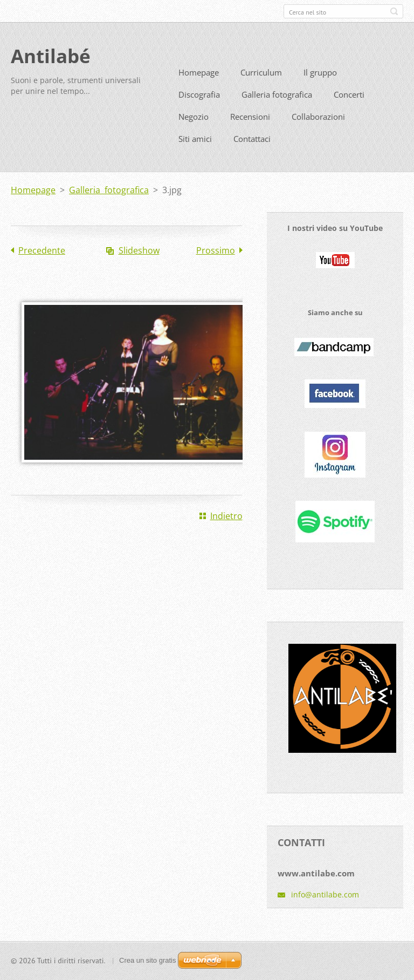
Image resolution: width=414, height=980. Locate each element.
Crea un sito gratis (148, 964)
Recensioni (250, 133)
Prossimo (216, 267)
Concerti (349, 111)
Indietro (226, 532)
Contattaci (252, 155)
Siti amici (195, 155)
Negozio (194, 133)
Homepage (199, 89)
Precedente (42, 267)
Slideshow (139, 267)
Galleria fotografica (277, 111)
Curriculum (261, 89)
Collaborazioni (318, 133)
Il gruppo (320, 89)
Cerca (394, 11)
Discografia (199, 111)
